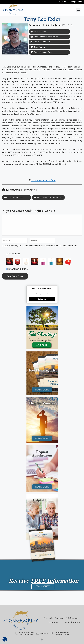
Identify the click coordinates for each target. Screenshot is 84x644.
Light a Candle (38, 32)
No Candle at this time (17, 269)
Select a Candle (13, 254)
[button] (78, 10)
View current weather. (43, 180)
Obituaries (53, 623)
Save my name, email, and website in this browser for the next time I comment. (41, 246)
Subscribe (42, 299)
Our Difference (73, 623)
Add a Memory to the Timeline (45, 37)
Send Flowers (38, 47)
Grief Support (73, 619)
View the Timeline (14, 198)
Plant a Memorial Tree (41, 52)
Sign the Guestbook (40, 42)
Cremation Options (53, 619)
